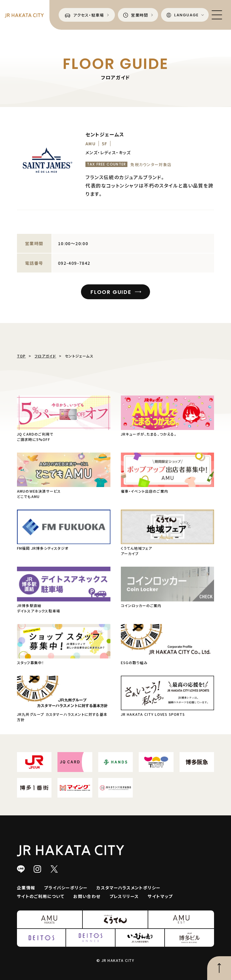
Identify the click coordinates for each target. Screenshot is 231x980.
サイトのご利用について (41, 896)
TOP (21, 356)
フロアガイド (45, 356)
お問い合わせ (87, 896)
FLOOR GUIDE (111, 292)
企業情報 (26, 888)
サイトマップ (160, 896)
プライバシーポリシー (66, 888)
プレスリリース (124, 896)
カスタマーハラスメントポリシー (128, 888)
